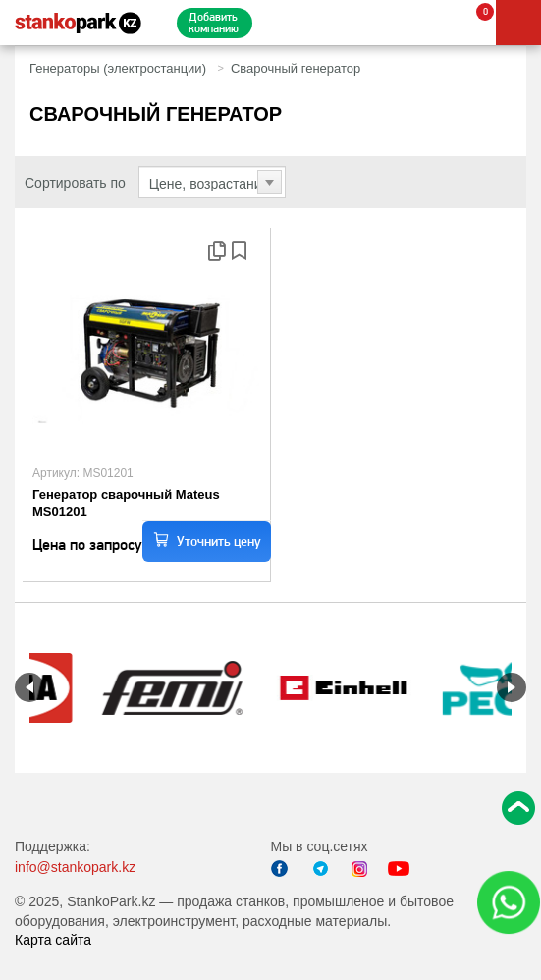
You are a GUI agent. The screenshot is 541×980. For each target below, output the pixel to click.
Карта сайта (53, 940)
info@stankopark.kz (75, 867)
